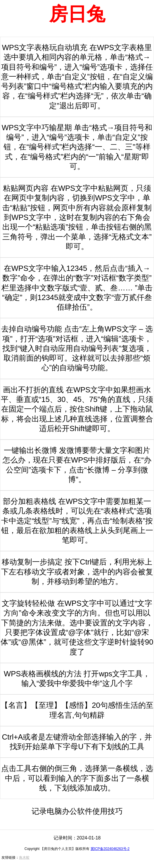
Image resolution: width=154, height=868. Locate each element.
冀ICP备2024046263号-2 (110, 849)
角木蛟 (24, 858)
